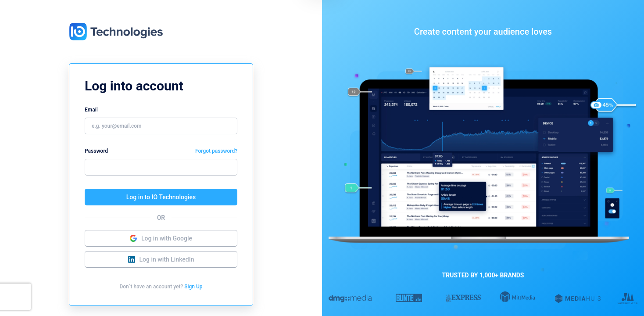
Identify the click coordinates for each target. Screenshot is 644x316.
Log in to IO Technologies (161, 197)
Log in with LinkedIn (161, 259)
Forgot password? (216, 151)
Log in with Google (161, 238)
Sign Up (193, 287)
